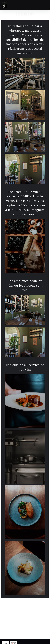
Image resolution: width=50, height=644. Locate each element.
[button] (45, 5)
